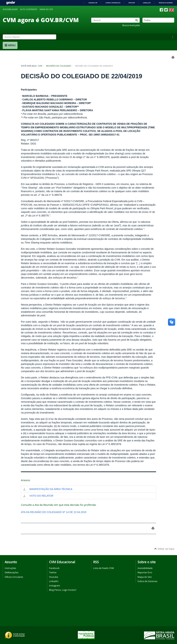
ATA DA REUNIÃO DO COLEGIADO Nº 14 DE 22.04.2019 (54, 512)
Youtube (54, 577)
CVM (40, 66)
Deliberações (12, 572)
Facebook (54, 568)
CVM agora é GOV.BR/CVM (41, 20)
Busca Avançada (131, 25)
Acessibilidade (10, 9)
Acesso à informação (113, 3)
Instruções (10, 568)
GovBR (11, 3)
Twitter (53, 572)
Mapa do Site (145, 577)
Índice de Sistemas (147, 581)
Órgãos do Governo (166, 3)
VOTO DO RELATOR (41, 496)
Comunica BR (93, 3)
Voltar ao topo (164, 549)
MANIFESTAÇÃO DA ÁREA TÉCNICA (51, 489)
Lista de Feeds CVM (104, 568)
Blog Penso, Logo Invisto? (63, 590)
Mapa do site (46, 9)
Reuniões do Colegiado (59, 66)
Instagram (55, 586)
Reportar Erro (145, 572)
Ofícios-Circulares (14, 577)
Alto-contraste (29, 9)
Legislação (147, 3)
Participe (132, 3)
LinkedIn (54, 581)
